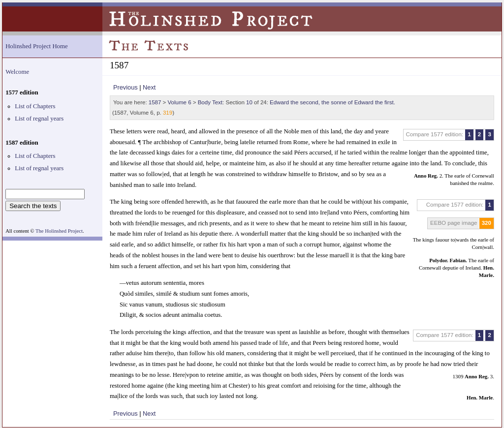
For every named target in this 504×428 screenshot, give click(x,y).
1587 (155, 102)
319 (168, 113)
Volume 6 (180, 102)
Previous (126, 87)
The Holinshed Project (59, 231)
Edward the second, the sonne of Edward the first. (332, 102)
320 (487, 223)
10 (249, 102)
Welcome (17, 72)
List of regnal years (39, 119)
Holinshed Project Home (37, 46)
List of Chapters (35, 106)
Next (149, 87)
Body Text (210, 102)
